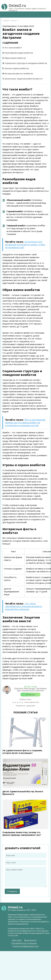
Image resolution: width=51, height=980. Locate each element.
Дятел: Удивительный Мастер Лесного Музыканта (23, 793)
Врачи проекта (30, 940)
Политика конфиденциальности (26, 946)
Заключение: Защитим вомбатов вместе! (23, 79)
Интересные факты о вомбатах (18, 74)
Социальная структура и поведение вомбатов (25, 63)
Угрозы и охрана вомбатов (16, 68)
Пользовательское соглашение (24, 943)
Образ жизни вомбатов (14, 58)
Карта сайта (17, 940)
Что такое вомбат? (12, 48)
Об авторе (30, 695)
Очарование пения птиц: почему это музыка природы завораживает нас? (22, 834)
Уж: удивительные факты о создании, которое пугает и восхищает (22, 752)
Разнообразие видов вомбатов (18, 53)
